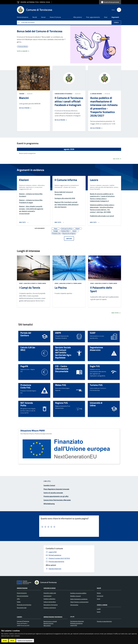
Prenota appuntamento (56, 561)
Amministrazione (22, 588)
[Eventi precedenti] (18, 149)
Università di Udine (96, 404)
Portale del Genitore (26, 334)
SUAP (93, 333)
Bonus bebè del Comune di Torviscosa (40, 31)
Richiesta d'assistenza (76, 623)
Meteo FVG (61, 385)
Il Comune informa (96, 94)
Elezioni (24, 180)
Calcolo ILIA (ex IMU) (28, 349)
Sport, (21, 283)
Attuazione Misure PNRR (33, 431)
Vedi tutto (117, 159)
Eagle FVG (95, 366)
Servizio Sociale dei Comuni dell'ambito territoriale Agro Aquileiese (63, 352)
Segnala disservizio (55, 569)
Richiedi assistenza (55, 555)
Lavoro (94, 180)
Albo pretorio (78, 17)
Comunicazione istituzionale (63, 94)
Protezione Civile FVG (26, 386)
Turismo (22, 94)
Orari (106, 17)
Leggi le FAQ (53, 552)
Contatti (19, 617)
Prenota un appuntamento (104, 621)
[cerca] (119, 10)
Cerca (116, 22)
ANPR (58, 333)
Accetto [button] (5, 641)
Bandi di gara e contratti (50, 621)
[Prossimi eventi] (120, 149)
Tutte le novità (23, 51)
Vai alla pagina (25, 108)
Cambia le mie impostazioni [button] (25, 641)
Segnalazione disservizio (96, 349)
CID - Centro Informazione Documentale (62, 369)
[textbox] (68, 527)
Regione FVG (61, 403)
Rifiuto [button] (12, 641)
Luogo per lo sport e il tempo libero (35, 283)
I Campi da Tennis (30, 288)
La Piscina (61, 288)
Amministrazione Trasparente (53, 617)
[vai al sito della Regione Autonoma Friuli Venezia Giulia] (34, 2)
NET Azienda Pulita (27, 404)
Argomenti (115, 17)
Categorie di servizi (50, 588)
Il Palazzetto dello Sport (101, 289)
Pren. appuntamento (93, 17)
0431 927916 (59, 558)
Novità (99, 588)
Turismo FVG (96, 385)
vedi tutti (69, 238)
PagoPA (24, 366)
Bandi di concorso (48, 623)
